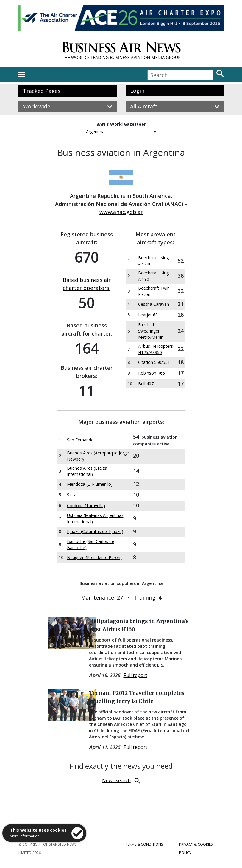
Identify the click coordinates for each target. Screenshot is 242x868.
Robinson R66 (152, 373)
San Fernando (80, 440)
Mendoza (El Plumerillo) (90, 484)
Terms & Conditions (144, 844)
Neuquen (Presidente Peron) (94, 557)
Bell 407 (146, 384)
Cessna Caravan (154, 304)
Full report (135, 675)
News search (116, 780)
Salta (72, 495)
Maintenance (97, 597)
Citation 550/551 (154, 362)
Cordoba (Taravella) (86, 506)
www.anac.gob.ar (121, 212)
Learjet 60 (148, 315)
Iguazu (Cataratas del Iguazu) (95, 531)
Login (137, 91)
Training (145, 597)
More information (25, 836)
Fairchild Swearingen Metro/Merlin (151, 331)
